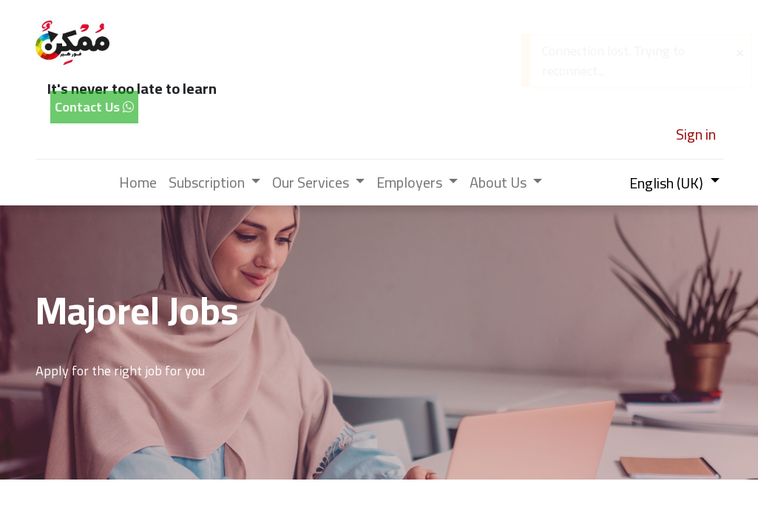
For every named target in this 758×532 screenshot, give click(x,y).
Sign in (696, 134)
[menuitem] (138, 183)
